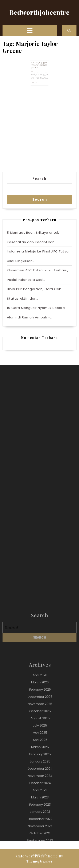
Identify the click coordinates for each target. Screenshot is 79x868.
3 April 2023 (36, 70)
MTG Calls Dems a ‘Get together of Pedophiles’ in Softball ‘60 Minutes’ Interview (39, 67)
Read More (36, 81)
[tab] (30, 30)
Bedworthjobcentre (39, 12)
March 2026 (40, 859)
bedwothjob (40, 70)
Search (39, 179)
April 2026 (40, 852)
